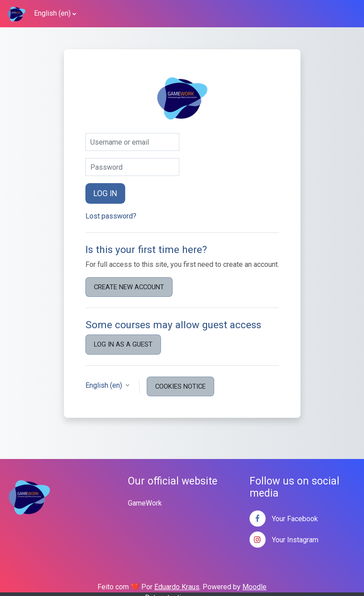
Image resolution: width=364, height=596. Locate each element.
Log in (105, 193)
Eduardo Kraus (177, 587)
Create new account (129, 287)
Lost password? (111, 216)
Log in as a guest (123, 344)
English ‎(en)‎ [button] (105, 385)
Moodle (254, 587)
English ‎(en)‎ (52, 13)
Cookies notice (180, 386)
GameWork (145, 503)
